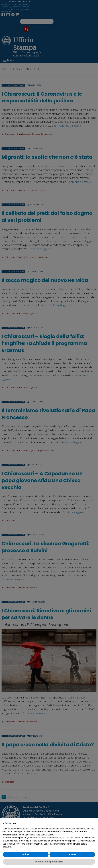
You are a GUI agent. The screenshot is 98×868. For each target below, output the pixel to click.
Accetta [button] (72, 854)
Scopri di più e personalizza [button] (49, 862)
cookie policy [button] (47, 835)
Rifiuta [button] (26, 854)
